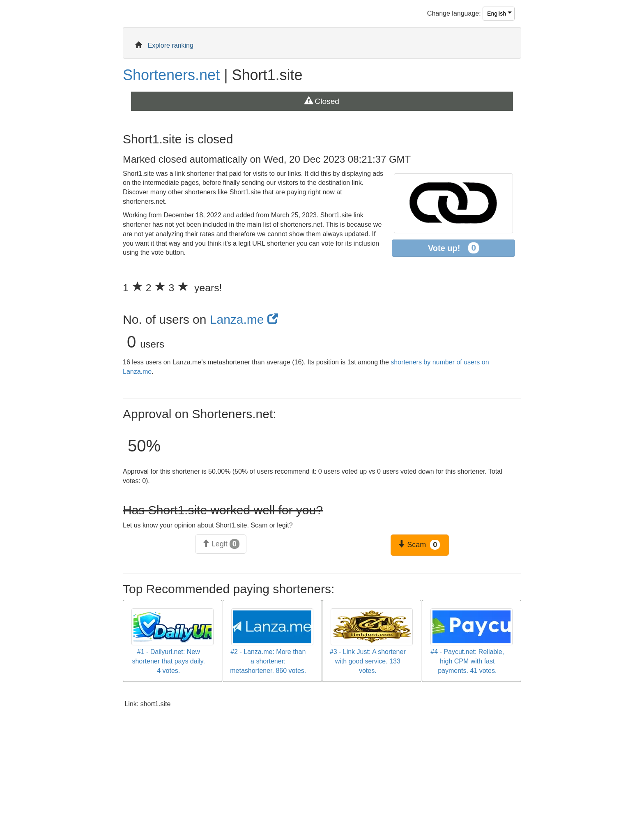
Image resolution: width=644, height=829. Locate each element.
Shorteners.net (171, 75)
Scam (419, 545)
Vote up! (453, 248)
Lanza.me (244, 319)
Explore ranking (171, 45)
